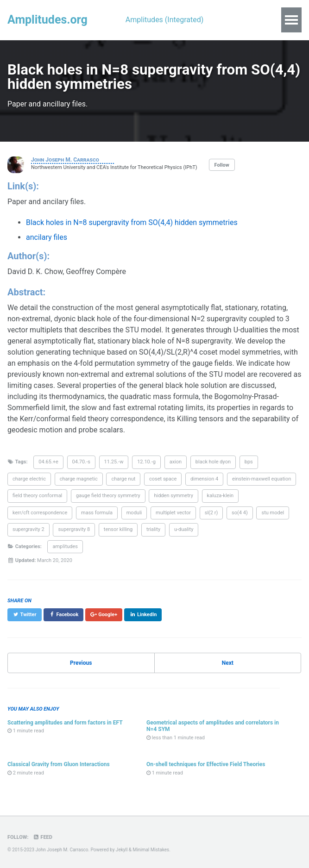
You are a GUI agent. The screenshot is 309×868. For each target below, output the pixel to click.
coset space (163, 479)
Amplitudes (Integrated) (165, 20)
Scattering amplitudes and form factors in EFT (65, 723)
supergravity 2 (28, 529)
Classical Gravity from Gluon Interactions (59, 764)
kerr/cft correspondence (40, 513)
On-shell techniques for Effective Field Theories (206, 764)
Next (228, 663)
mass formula (97, 513)
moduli (134, 513)
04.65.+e (48, 462)
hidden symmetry (173, 496)
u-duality (184, 529)
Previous (81, 663)
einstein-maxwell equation (262, 479)
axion (176, 462)
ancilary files (47, 237)
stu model (273, 513)
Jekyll (122, 850)
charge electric (29, 479)
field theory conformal (37, 496)
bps (249, 462)
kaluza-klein (221, 496)
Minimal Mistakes (151, 850)
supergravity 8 (74, 529)
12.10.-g (146, 462)
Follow (222, 165)
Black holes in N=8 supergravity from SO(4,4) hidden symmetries (132, 222)
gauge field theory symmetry (108, 496)
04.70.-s (81, 462)
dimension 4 (204, 479)
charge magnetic (79, 479)
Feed (42, 837)
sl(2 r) (211, 513)
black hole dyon (213, 462)
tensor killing (118, 529)
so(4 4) (240, 513)
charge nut (123, 479)
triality (153, 529)
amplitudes (65, 546)
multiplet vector (173, 513)
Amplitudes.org (47, 20)
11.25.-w (114, 462)
